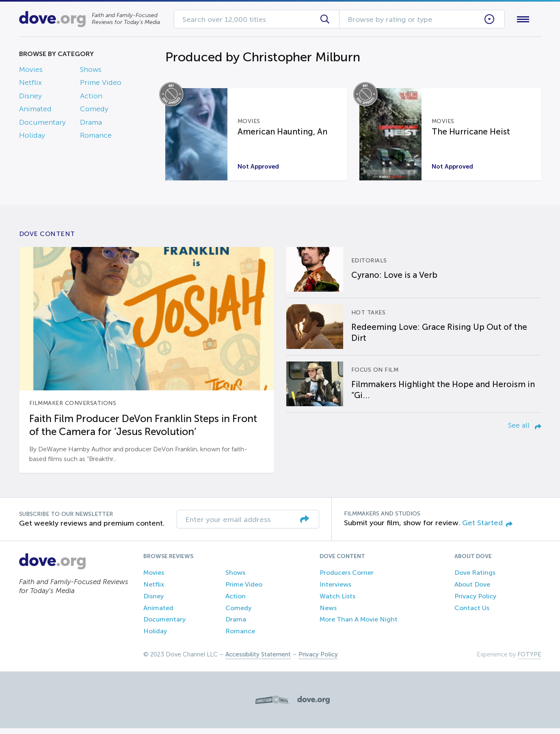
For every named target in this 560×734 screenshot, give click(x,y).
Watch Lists (337, 602)
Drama (91, 124)
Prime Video (101, 84)
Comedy (94, 111)
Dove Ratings (475, 578)
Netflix (30, 84)
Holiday (32, 137)
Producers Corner (347, 578)
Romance (96, 137)
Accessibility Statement (258, 660)
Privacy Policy (475, 602)
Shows (91, 71)
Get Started (487, 528)
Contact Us (472, 614)
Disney (30, 97)
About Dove (472, 590)
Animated (35, 111)
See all (525, 431)
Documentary (42, 124)
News (328, 614)
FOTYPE (529, 660)
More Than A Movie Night (359, 625)
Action (91, 97)
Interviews (335, 590)
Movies (31, 71)
